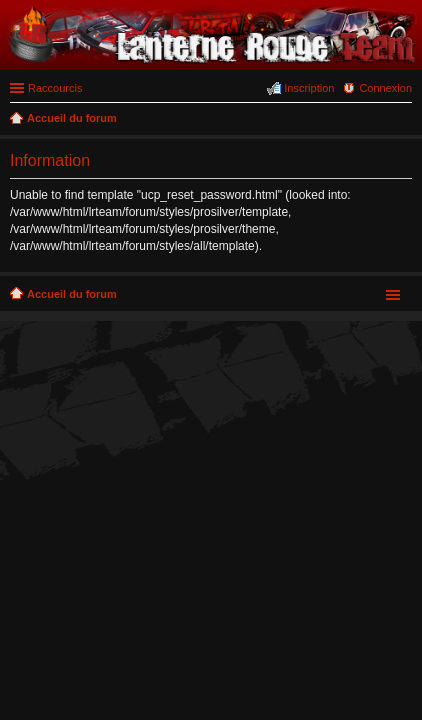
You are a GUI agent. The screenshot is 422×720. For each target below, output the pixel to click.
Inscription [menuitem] (309, 88)
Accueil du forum (72, 294)
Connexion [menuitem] (385, 88)
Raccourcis (55, 88)
